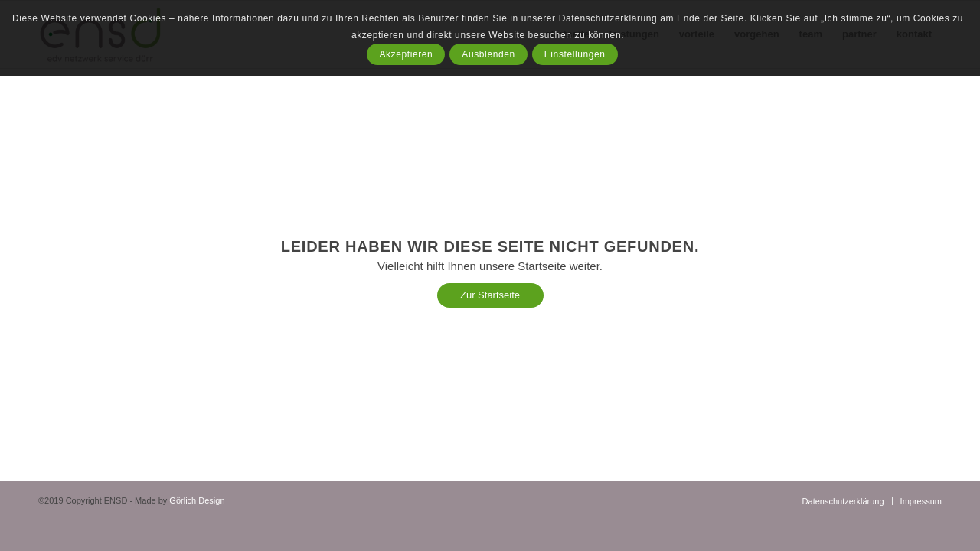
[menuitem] (843, 501)
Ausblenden (488, 54)
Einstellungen (575, 54)
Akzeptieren (406, 54)
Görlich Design (197, 500)
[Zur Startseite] (490, 295)
